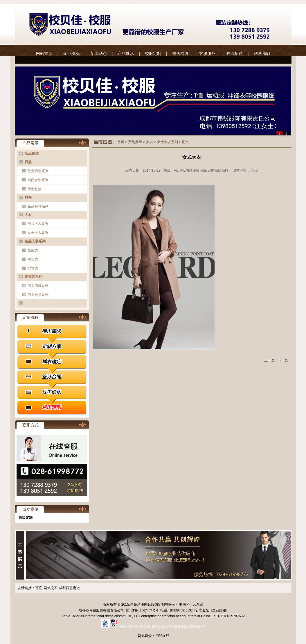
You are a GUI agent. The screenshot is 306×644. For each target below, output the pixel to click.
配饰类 (33, 268)
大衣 (28, 215)
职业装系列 (33, 277)
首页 (121, 142)
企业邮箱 (219, 610)
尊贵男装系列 (38, 171)
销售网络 (180, 53)
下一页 (283, 360)
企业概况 (71, 53)
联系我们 (262, 53)
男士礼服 (35, 189)
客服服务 (207, 53)
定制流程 (30, 317)
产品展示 (126, 53)
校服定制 (153, 53)
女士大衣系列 (38, 233)
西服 (28, 162)
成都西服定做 (69, 588)
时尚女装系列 (38, 180)
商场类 (33, 259)
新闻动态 (99, 53)
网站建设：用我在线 (154, 636)
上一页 (269, 360)
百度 (39, 588)
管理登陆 (202, 610)
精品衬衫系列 (38, 206)
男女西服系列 (38, 286)
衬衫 (28, 197)
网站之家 (51, 588)
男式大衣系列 (38, 224)
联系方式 (30, 425)
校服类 (33, 250)
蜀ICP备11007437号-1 (142, 610)
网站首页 (44, 53)
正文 (185, 142)
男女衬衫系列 (38, 295)
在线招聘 (235, 53)
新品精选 (32, 154)
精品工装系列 (35, 241)
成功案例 (30, 509)
